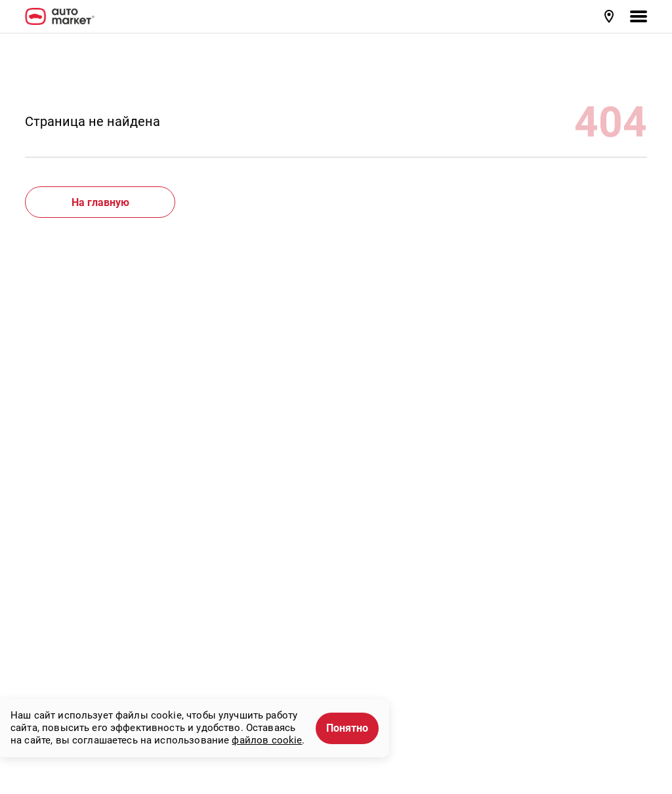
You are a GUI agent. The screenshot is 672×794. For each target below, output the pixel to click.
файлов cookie (267, 740)
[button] (610, 16)
